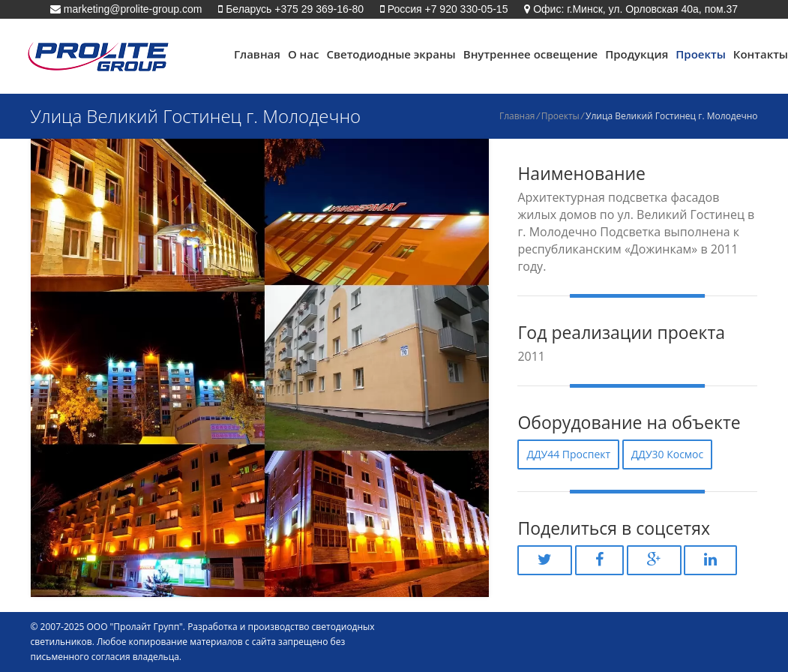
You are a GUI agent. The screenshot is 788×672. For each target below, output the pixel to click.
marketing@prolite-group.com (132, 9)
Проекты (701, 54)
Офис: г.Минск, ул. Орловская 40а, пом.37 (634, 9)
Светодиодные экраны (391, 54)
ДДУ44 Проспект (568, 454)
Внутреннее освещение (530, 54)
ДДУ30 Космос (668, 454)
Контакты (761, 54)
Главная (257, 54)
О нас (304, 54)
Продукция (637, 54)
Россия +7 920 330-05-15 (446, 9)
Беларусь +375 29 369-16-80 (293, 9)
